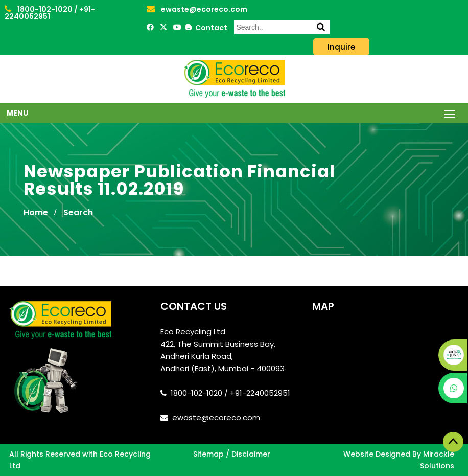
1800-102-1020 (39, 9)
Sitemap (208, 454)
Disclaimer (251, 454)
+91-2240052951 (50, 13)
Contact (210, 28)
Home (36, 212)
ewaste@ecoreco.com (197, 9)
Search (78, 212)
